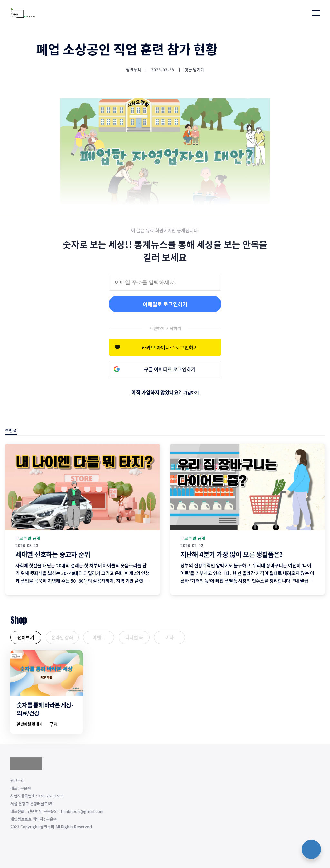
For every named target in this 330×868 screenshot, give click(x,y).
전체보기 (26, 637)
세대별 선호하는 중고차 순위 (53, 554)
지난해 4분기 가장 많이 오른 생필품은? (232, 554)
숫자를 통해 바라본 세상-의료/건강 (45, 709)
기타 (170, 637)
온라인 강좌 (62, 637)
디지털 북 (134, 637)
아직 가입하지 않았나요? (165, 392)
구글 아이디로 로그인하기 (170, 369)
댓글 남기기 (194, 69)
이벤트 (99, 637)
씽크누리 (133, 70)
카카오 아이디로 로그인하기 (170, 347)
